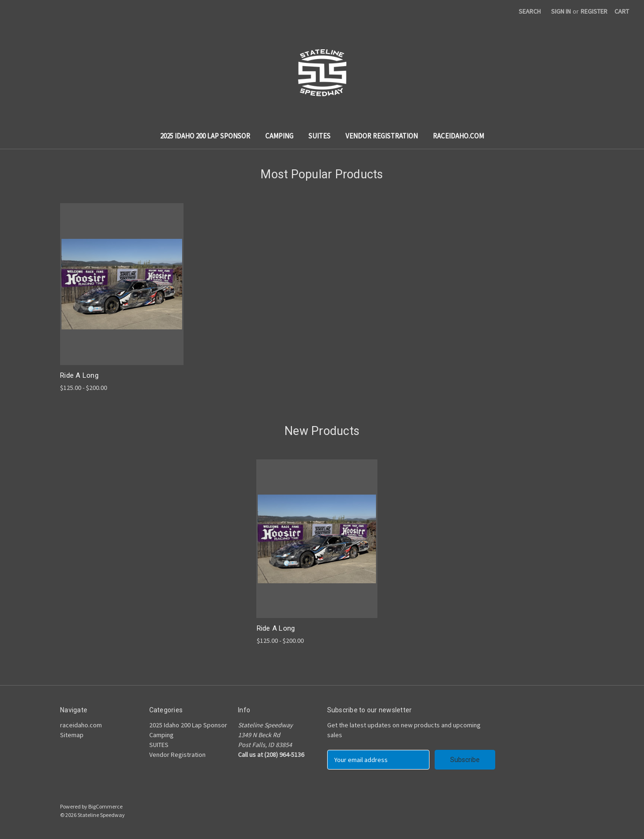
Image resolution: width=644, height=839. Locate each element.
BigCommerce (105, 806)
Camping (279, 136)
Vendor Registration (382, 136)
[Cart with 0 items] (622, 11)
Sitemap (72, 735)
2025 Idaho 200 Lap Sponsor (205, 136)
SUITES (319, 136)
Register (594, 11)
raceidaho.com (458, 136)
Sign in (561, 11)
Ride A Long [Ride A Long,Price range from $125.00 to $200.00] (79, 375)
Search (530, 11)
